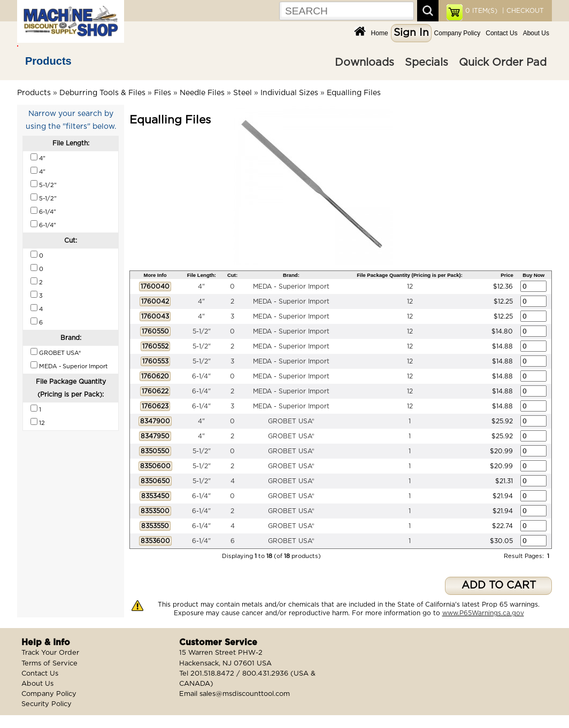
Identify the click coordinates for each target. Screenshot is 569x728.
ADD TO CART (499, 586)
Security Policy (47, 704)
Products (48, 61)
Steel (243, 93)
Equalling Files (354, 93)
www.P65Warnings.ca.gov (483, 613)
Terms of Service (49, 664)
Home (380, 33)
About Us (536, 33)
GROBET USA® (291, 421)
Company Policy (457, 33)
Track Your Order (50, 653)
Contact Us (501, 33)
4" (201, 286)
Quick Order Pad (503, 63)
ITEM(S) (481, 11)
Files (163, 93)
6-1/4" (201, 376)
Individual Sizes (289, 93)
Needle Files (202, 93)
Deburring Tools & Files (102, 93)
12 (410, 286)
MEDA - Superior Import (291, 286)
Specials (426, 63)
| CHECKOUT (522, 11)
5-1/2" (202, 331)
